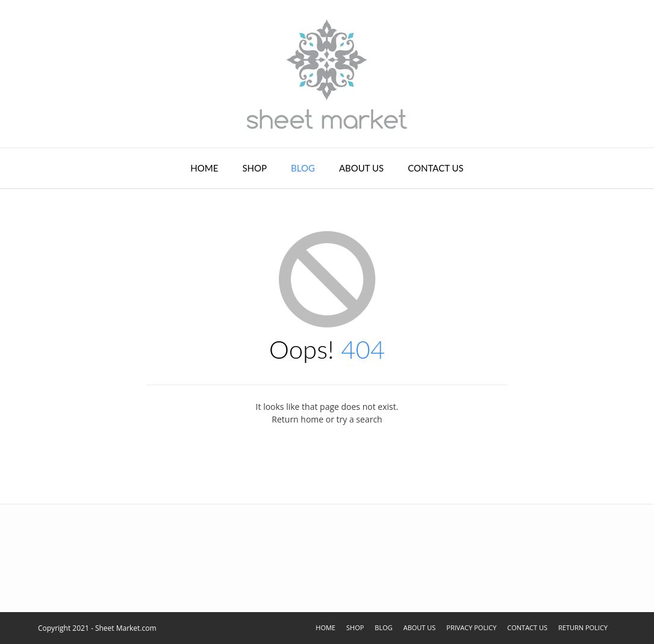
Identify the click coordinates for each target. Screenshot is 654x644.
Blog (303, 168)
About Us (361, 168)
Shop (254, 168)
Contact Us (435, 168)
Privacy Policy (471, 627)
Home (204, 168)
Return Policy (583, 627)
